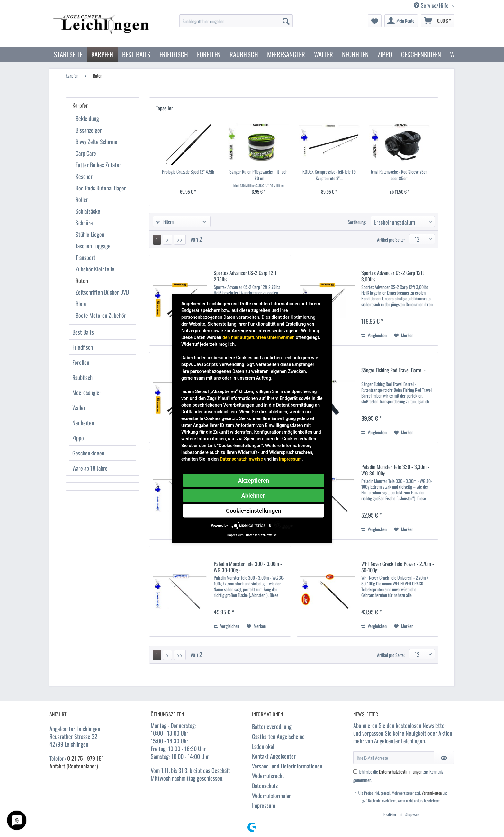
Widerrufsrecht (268, 776)
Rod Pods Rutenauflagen (101, 188)
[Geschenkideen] (421, 54)
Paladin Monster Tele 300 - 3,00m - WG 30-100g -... (248, 567)
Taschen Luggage (93, 246)
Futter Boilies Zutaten (99, 165)
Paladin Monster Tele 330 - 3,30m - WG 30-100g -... (395, 470)
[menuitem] (236, 24)
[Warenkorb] (438, 21)
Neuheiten (83, 423)
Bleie (81, 304)
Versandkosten (432, 793)
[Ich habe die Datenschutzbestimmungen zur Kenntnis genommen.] (355, 772)
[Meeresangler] (286, 54)
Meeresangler (87, 392)
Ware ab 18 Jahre (90, 468)
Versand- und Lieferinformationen (287, 766)
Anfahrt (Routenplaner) (74, 766)
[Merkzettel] (375, 21)
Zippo (78, 438)
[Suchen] (286, 21)
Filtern (165, 221)
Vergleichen (374, 335)
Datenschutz (265, 786)
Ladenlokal (263, 746)
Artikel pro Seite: (391, 239)
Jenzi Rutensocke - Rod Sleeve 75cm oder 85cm (400, 175)
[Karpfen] (102, 54)
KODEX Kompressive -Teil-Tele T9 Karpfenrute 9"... (329, 175)
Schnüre (84, 223)
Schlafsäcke (88, 211)
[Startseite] (68, 54)
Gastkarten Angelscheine (278, 736)
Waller (79, 408)
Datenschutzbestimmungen (401, 772)
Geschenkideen (88, 453)
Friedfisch (83, 347)
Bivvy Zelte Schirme (96, 142)
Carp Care (86, 153)
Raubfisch (82, 377)
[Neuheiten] (355, 54)
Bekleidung (87, 118)
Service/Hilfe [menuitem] (432, 5)
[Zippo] (385, 54)
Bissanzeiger (89, 130)
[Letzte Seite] (180, 240)
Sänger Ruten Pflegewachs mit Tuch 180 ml (258, 175)
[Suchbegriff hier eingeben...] (236, 21)
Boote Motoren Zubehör (101, 315)
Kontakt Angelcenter (274, 756)
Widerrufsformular (271, 796)
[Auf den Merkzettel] (404, 335)
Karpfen (81, 105)
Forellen (81, 362)
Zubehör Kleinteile (95, 269)
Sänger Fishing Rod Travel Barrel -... (395, 370)
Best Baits (83, 332)
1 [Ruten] (157, 239)
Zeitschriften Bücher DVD (102, 292)
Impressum (264, 805)
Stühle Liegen (90, 234)
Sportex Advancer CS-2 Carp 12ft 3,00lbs (393, 276)
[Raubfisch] (244, 54)
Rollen (82, 199)
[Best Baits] (136, 54)
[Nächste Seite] (167, 240)
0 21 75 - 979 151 (85, 758)
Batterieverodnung (272, 726)
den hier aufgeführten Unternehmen (258, 337)
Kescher (84, 176)
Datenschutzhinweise (241, 459)
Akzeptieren (254, 480)
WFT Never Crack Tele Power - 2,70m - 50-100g (398, 567)
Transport (85, 257)
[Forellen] (209, 54)
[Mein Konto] (401, 21)
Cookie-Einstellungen (254, 511)
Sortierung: (357, 222)
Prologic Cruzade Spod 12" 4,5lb (188, 172)
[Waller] (324, 54)
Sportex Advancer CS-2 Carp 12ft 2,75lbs (245, 276)
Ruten (82, 281)
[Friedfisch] (174, 54)
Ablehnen (254, 496)
